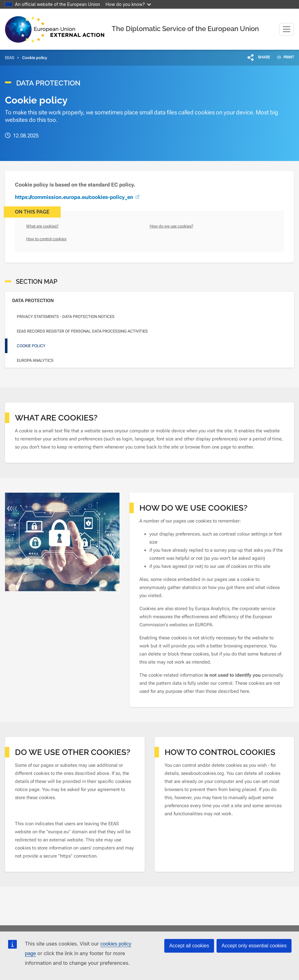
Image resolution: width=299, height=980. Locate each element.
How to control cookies (46, 239)
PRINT (283, 57)
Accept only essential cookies (254, 946)
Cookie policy (31, 346)
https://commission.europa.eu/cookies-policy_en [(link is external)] (78, 197)
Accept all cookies (189, 946)
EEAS (10, 58)
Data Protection (33, 301)
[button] (259, 57)
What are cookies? (42, 226)
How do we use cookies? (171, 226)
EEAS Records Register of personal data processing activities (82, 331)
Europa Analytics (35, 360)
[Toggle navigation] (287, 29)
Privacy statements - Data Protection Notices (66, 317)
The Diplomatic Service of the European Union (185, 29)
